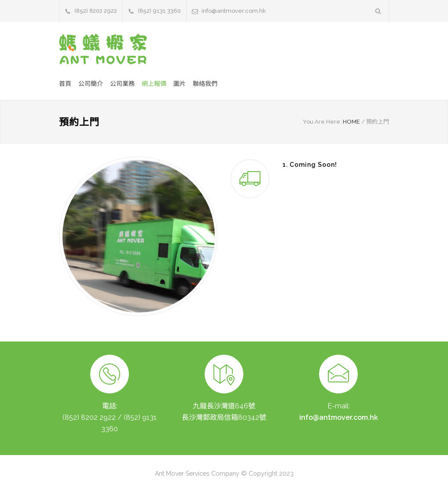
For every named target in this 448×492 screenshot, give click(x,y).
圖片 (180, 84)
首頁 (65, 84)
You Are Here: (322, 122)
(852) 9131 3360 (159, 11)
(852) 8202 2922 (96, 11)
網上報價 (154, 84)
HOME (351, 122)
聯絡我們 (205, 84)
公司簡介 (91, 84)
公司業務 (122, 84)
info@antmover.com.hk (234, 11)
